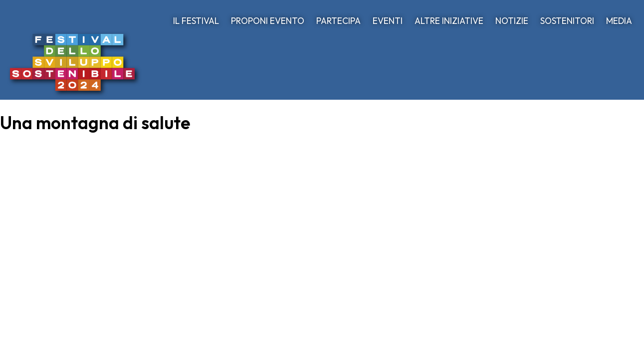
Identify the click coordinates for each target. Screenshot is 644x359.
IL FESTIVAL (196, 21)
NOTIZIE (512, 21)
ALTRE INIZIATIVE (449, 21)
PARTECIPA (338, 21)
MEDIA (619, 21)
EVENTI (388, 21)
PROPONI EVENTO (268, 21)
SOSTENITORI (567, 21)
